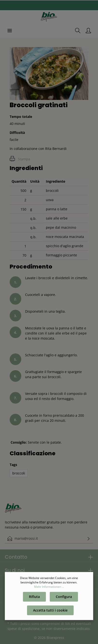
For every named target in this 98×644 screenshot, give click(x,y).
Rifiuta (34, 598)
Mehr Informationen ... (49, 588)
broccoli (19, 473)
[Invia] (89, 538)
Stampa (20, 159)
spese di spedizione (24, 629)
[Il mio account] (88, 31)
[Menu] (10, 31)
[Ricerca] (78, 31)
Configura (64, 598)
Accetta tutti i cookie (50, 611)
